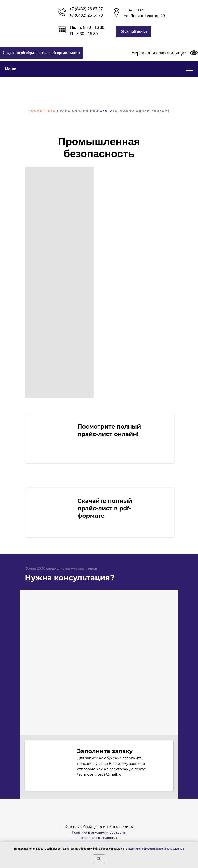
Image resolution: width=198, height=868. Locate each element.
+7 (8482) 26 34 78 (86, 15)
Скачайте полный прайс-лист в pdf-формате (105, 508)
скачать (109, 111)
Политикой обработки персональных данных (156, 849)
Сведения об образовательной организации (41, 53)
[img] (50, 511)
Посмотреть (42, 111)
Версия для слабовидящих (165, 53)
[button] (134, 32)
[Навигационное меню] (190, 69)
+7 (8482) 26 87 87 (86, 9)
